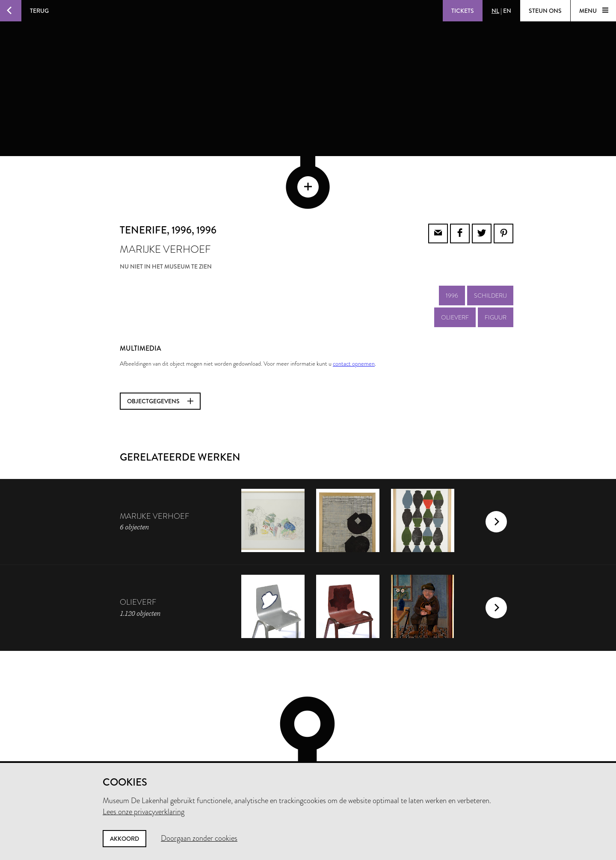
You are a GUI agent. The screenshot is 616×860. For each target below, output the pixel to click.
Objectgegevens (160, 355)
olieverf (455, 271)
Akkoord (124, 839)
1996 (452, 249)
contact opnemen (354, 317)
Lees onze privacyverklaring (144, 812)
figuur (496, 271)
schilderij (490, 249)
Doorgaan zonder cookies (199, 838)
